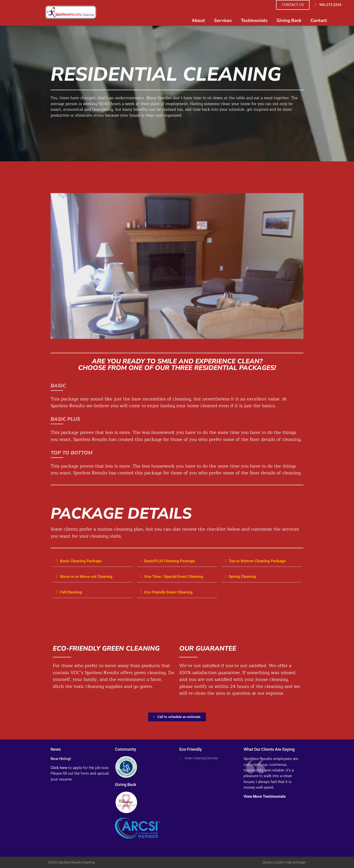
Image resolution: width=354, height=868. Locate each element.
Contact (319, 20)
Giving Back (289, 20)
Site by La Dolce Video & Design (284, 862)
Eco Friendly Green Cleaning (168, 592)
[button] (93, 561)
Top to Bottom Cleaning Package (257, 561)
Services (223, 20)
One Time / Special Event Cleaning (174, 576)
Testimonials (254, 20)
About (198, 20)
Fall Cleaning (71, 592)
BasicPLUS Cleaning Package (170, 561)
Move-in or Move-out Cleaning (86, 576)
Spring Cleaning (242, 576)
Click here (59, 768)
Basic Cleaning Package (81, 561)
